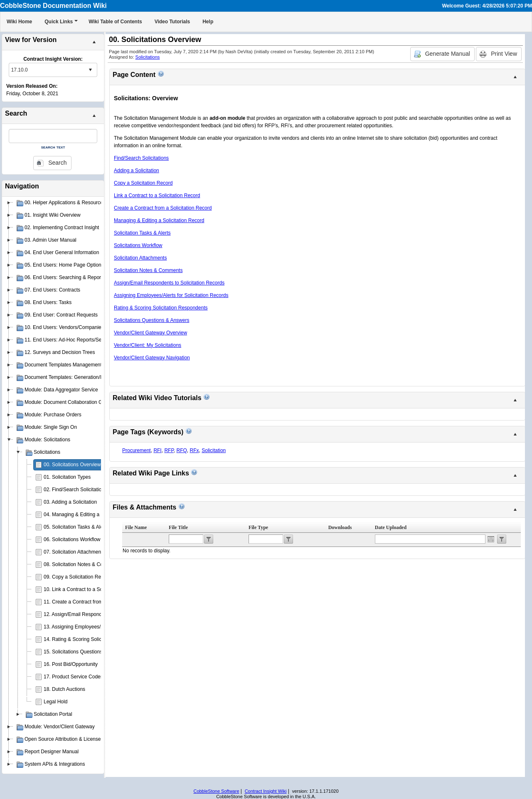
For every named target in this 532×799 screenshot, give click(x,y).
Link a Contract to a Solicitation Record (157, 195)
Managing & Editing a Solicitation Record (159, 220)
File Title (178, 527)
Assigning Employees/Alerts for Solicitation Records (171, 295)
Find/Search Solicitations (141, 158)
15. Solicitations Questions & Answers (85, 652)
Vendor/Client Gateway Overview (150, 333)
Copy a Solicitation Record (143, 183)
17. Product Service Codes (73, 677)
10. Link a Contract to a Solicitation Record (91, 589)
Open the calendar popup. (491, 539)
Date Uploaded (391, 527)
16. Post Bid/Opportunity (71, 664)
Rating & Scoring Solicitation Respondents (161, 308)
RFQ (182, 450)
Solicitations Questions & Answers (151, 320)
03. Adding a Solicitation (70, 502)
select (90, 70)
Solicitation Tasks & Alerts (142, 233)
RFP (169, 450)
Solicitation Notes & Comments (148, 270)
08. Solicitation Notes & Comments (82, 564)
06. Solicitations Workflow (72, 539)
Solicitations (148, 57)
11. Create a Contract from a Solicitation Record (97, 602)
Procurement (137, 450)
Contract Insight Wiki (266, 791)
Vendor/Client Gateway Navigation (152, 358)
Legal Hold (55, 702)
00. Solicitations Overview (72, 465)
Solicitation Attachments (140, 258)
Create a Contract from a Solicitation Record (163, 208)
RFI (157, 450)
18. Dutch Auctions (64, 689)
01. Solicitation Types (67, 477)
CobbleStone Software (216, 791)
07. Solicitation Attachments (74, 552)
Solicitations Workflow (138, 245)
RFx (195, 450)
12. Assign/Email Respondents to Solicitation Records (103, 614)
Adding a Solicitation (137, 171)
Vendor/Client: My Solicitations (148, 345)
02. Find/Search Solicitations (75, 490)
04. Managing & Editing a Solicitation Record (93, 515)
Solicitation (214, 450)
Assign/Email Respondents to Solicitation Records (169, 283)
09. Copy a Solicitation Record (77, 577)
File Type (258, 527)
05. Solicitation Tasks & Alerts (76, 527)
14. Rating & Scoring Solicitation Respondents (95, 639)
